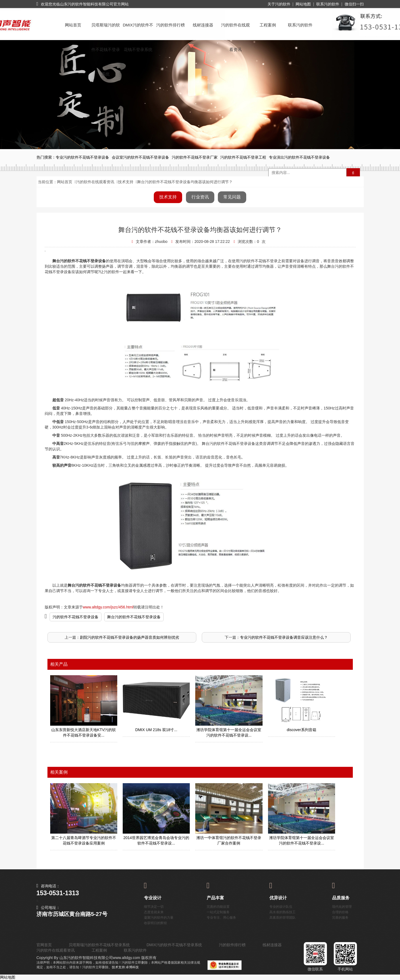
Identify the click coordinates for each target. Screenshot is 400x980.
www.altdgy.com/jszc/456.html (108, 607)
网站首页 (73, 25)
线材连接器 (203, 25)
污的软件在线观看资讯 (235, 30)
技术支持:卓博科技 (125, 967)
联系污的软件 (328, 4)
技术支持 (126, 182)
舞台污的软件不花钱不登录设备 (134, 617)
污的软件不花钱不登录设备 (76, 617)
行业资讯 (200, 197)
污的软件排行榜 (171, 25)
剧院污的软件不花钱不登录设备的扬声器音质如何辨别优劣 (130, 637)
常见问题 (232, 197)
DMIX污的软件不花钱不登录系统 (138, 30)
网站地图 (303, 4)
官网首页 (44, 945)
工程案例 (268, 25)
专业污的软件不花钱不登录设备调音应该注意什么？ (284, 637)
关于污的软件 (279, 4)
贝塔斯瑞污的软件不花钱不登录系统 (106, 30)
